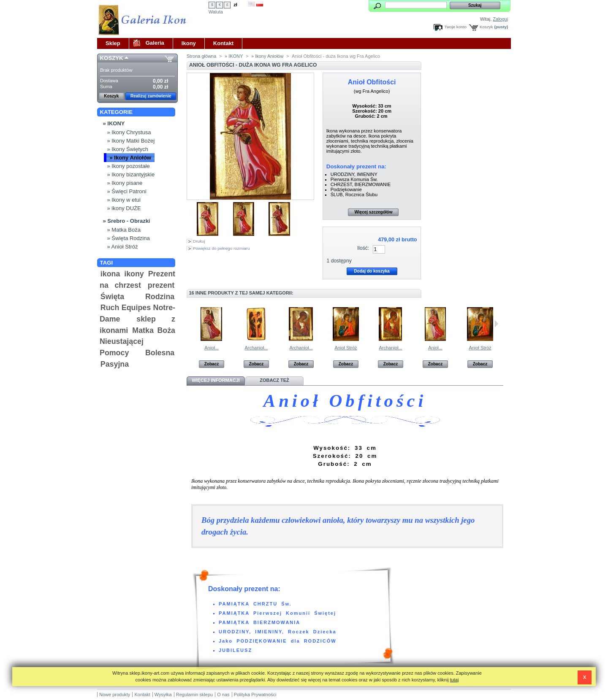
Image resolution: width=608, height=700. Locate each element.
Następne (496, 324)
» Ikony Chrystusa (129, 132)
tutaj (455, 680)
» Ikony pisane (125, 183)
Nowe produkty (115, 695)
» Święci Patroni (127, 191)
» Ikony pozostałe (129, 166)
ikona (110, 274)
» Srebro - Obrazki (127, 221)
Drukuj (199, 241)
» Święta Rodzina (129, 238)
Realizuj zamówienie (151, 96)
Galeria (155, 43)
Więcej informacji (216, 380)
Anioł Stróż (346, 348)
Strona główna (201, 56)
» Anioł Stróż (123, 247)
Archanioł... (256, 348)
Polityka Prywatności (255, 695)
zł (235, 5)
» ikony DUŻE (124, 208)
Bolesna (160, 353)
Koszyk (486, 27)
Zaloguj (500, 19)
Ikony (189, 43)
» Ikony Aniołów (130, 158)
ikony (134, 274)
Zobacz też (274, 380)
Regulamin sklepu (194, 695)
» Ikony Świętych (128, 149)
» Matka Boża (124, 230)
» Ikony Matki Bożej (131, 141)
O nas (223, 695)
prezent (161, 285)
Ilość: (363, 248)
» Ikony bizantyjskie (131, 174)
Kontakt (223, 43)
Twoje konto (455, 27)
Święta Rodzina (137, 297)
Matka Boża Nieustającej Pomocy (137, 342)
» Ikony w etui (124, 200)
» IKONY (114, 123)
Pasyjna (115, 364)
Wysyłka (163, 695)
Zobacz (212, 364)
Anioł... (212, 348)
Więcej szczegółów (373, 212)
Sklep (113, 43)
